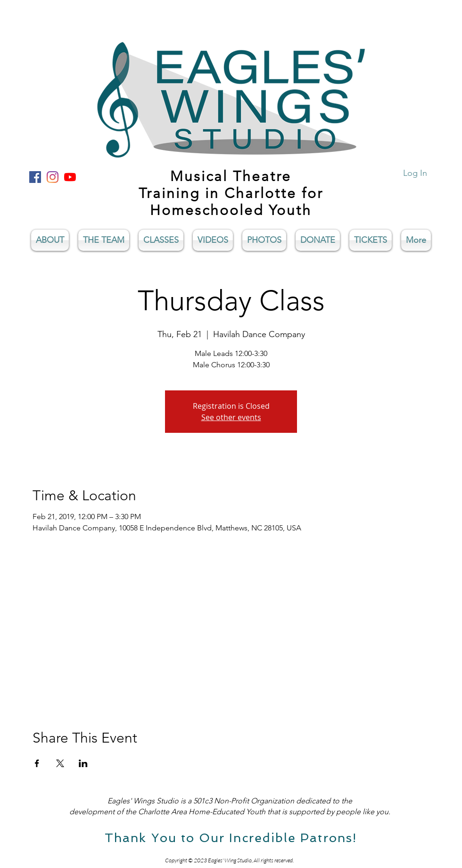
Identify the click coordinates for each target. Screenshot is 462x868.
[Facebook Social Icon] (35, 177)
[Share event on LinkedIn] (83, 763)
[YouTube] (70, 177)
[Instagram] (53, 177)
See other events (231, 417)
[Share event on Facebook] (37, 763)
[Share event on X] (60, 763)
